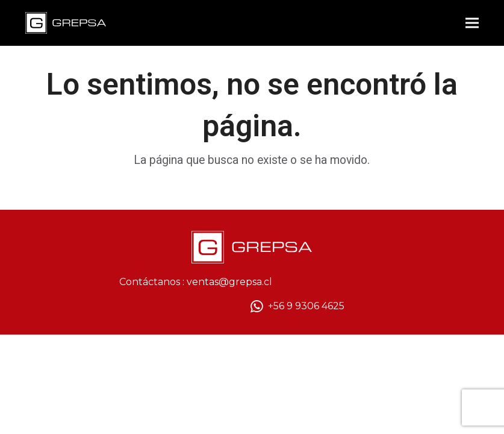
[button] (472, 23)
